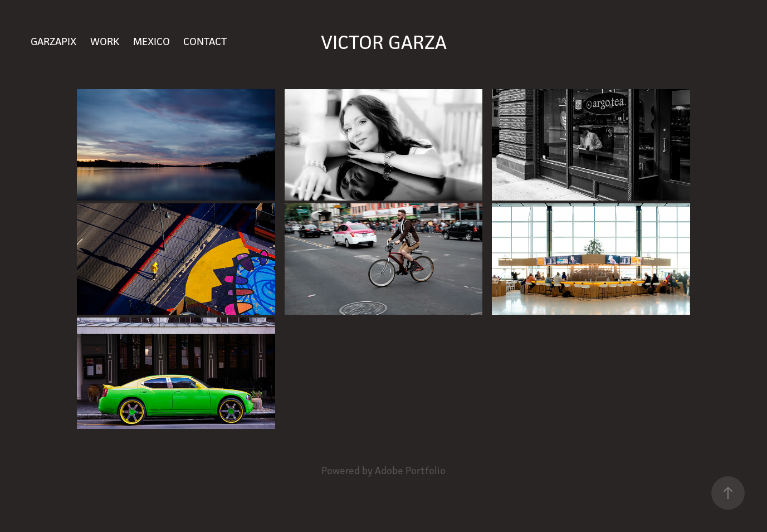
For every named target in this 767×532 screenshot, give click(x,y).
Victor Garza (384, 42)
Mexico (152, 41)
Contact (205, 41)
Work (105, 41)
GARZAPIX (53, 41)
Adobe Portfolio (410, 470)
